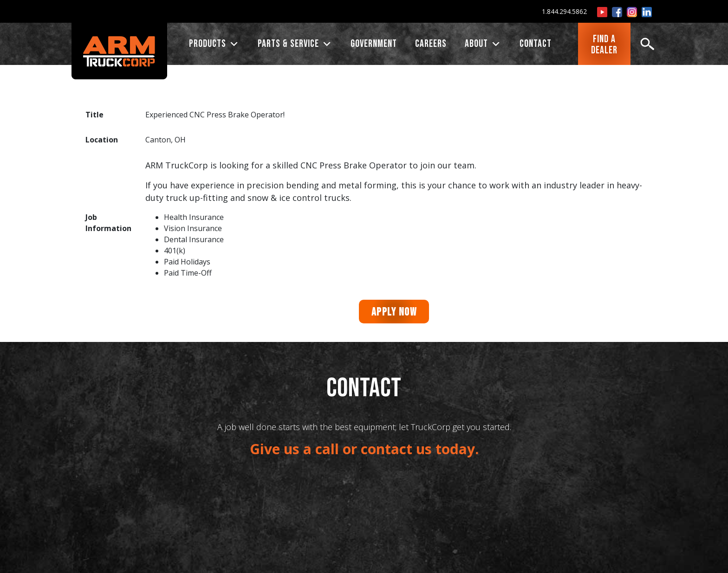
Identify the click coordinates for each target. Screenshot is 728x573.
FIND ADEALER (604, 45)
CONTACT (536, 44)
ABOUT (483, 44)
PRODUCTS (214, 44)
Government (374, 44)
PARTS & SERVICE (295, 44)
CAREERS (431, 44)
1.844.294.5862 (564, 11)
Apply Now (394, 312)
